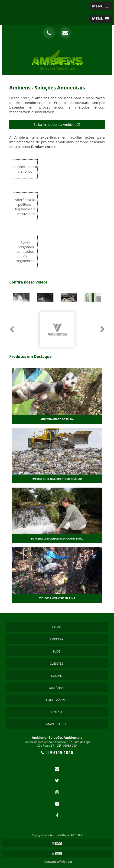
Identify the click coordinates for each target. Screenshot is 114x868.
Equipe (56, 676)
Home (57, 627)
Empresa (56, 639)
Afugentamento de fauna (57, 419)
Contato (57, 712)
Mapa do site (56, 724)
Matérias (56, 688)
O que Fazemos (56, 700)
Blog (57, 651)
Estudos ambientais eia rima (57, 598)
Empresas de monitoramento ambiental (57, 539)
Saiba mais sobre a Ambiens (57, 125)
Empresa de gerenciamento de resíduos (57, 479)
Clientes (56, 663)
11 (57, 753)
